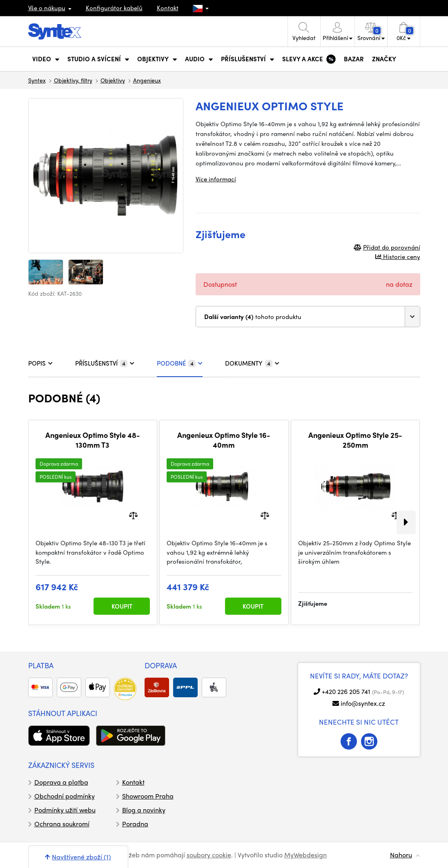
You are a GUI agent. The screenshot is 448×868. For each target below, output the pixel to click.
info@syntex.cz (363, 703)
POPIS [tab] (40, 363)
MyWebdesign (305, 855)
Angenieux (147, 80)
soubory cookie (209, 855)
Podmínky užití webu (65, 810)
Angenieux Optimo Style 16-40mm (224, 440)
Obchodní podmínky (65, 796)
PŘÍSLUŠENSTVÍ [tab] (105, 363)
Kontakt (168, 8)
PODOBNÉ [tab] (180, 363)
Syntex (37, 80)
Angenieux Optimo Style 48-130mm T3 (93, 440)
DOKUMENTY (252, 363)
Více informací (216, 179)
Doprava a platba (61, 782)
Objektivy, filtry (73, 80)
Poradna (135, 824)
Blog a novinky (144, 810)
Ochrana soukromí (62, 824)
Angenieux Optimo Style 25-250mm (355, 440)
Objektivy (113, 80)
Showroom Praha (148, 796)
